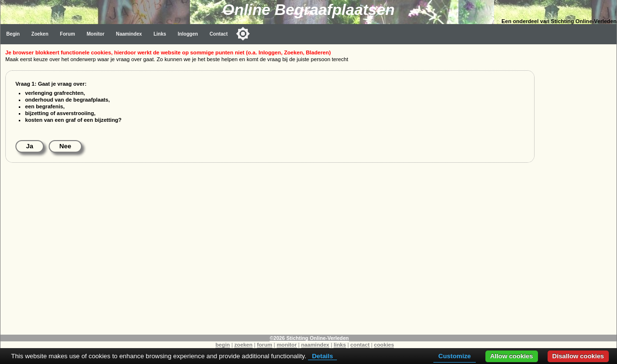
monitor (287, 345)
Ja (30, 146)
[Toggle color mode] (243, 34)
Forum (67, 34)
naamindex (315, 345)
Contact (219, 34)
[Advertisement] (578, 189)
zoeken (243, 345)
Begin (13, 34)
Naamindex (129, 34)
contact (360, 345)
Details (322, 356)
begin (223, 345)
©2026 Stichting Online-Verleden (309, 338)
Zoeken (40, 34)
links (340, 345)
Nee (65, 146)
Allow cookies (512, 356)
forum (265, 345)
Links (160, 34)
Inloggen (188, 34)
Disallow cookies (578, 356)
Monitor (96, 34)
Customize (454, 356)
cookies (384, 345)
